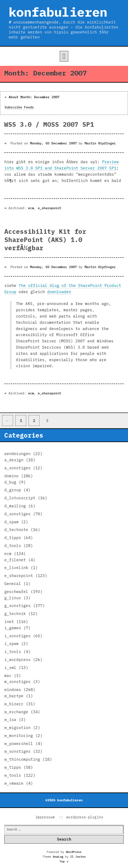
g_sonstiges (17, 606)
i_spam (11, 644)
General (13, 584)
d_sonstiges (17, 514)
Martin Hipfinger (100, 143)
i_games (13, 628)
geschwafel (16, 592)
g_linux (13, 598)
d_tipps (13, 538)
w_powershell (19, 744)
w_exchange (16, 712)
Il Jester (78, 857)
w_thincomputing (22, 759)
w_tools (13, 775)
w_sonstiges (17, 751)
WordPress (74, 852)
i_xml (10, 668)
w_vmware (14, 783)
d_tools (13, 546)
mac (8, 676)
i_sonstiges (17, 636)
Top (64, 861)
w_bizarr (14, 704)
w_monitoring (19, 736)
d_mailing (15, 506)
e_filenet (15, 560)
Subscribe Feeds (19, 107)
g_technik (15, 614)
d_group (13, 490)
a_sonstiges (17, 468)
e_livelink (16, 568)
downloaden (59, 292)
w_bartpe (14, 696)
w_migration (17, 728)
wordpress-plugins (85, 817)
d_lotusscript (20, 498)
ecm (31, 208)
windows (13, 690)
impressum (45, 817)
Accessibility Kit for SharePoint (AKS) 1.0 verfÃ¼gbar (45, 240)
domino (11, 476)
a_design (14, 460)
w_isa (10, 720)
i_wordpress (17, 660)
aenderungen (17, 454)
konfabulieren (58, 12)
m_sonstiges (17, 682)
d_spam (11, 522)
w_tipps (13, 767)
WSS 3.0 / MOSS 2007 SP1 (49, 124)
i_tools (13, 652)
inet (9, 622)
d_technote (16, 530)
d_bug (10, 482)
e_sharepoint (49, 208)
